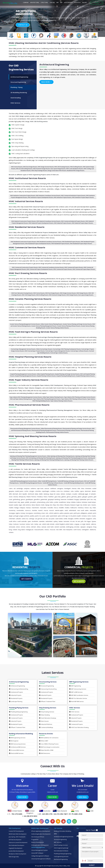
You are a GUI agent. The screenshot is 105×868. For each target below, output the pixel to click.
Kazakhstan (62, 502)
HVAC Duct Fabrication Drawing (79, 727)
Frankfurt (51, 497)
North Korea (77, 530)
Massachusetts (39, 530)
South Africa (13, 521)
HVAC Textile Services (24, 464)
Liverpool (73, 505)
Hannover (64, 499)
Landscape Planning (16, 701)
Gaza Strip (58, 497)
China (83, 488)
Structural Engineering (46, 686)
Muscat (51, 510)
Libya (55, 505)
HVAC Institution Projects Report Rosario (83, 197)
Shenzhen (82, 519)
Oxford (51, 513)
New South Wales (83, 510)
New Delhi (59, 530)
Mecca (56, 508)
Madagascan (30, 530)
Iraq (95, 499)
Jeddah (27, 502)
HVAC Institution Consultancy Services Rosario (48, 196)
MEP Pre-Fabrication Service (78, 698)
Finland (28, 497)
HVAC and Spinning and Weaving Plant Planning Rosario (41, 458)
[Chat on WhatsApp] (74, 821)
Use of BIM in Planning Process (49, 744)
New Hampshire (68, 530)
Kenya (69, 502)
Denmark (15, 494)
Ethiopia (21, 497)
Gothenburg (17, 499)
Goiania (90, 497)
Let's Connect (97, 3)
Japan (23, 502)
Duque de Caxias (55, 494)
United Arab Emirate (48, 524)
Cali (14, 488)
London (85, 505)
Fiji (25, 497)
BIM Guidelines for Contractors (49, 738)
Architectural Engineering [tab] (19, 77)
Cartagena (60, 488)
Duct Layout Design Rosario (86, 295)
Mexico (47, 530)
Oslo (47, 513)
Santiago (32, 519)
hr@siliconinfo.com (52, 792)
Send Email (83, 797)
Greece (23, 499)
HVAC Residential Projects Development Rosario (38, 244)
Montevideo (20, 510)
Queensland (54, 516)
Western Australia (60, 527)
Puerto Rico (38, 516)
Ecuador (75, 494)
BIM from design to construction (49, 747)
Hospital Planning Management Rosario (26, 376)
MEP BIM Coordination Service (79, 695)
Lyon (89, 505)
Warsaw (44, 527)
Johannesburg (41, 502)
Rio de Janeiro (72, 516)
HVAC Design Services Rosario (46, 167)
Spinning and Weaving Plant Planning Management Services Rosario (28, 456)
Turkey (36, 524)
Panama (67, 513)
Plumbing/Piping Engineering (18, 712)
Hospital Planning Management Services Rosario (23, 374)
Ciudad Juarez (19, 491)
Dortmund (31, 494)
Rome (89, 516)
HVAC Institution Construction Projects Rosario (23, 196)
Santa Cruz (25, 519)
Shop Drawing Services (47, 712)
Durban (63, 494)
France (46, 497)
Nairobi (57, 510)
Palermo (56, 513)
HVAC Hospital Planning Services (30, 357)
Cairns (11, 488)
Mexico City (88, 508)
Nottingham (85, 530)
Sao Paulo (52, 519)
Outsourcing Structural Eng (48, 689)
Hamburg (57, 499)
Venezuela (12, 527)
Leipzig (47, 505)
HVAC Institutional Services (27, 178)
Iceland (15, 530)
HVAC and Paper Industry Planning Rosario (21, 399)
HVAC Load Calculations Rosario (75, 169)
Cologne (32, 491)
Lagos (21, 505)
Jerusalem (33, 502)
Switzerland (49, 521)
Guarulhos (37, 499)
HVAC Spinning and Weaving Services (32, 436)
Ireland (11, 502)
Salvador (19, 519)
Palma (62, 513)
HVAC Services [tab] (15, 103)
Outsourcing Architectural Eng (19, 689)
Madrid (11, 508)
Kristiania (84, 502)
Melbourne (74, 508)
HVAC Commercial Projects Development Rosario (40, 269)
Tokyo (11, 524)
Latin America (27, 505)
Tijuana (94, 521)
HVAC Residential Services (27, 227)
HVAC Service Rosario (17, 167)
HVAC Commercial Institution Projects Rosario (73, 196)
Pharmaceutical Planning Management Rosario (44, 430)
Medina (67, 508)
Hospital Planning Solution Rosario (85, 376)
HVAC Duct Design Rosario (52, 293)
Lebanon (38, 505)
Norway (23, 513)
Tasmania (66, 521)
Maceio (94, 505)
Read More (46, 82)
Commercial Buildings (46, 727)
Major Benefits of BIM (46, 750)
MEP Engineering (75, 686)
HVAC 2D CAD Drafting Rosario (24, 169)
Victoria (23, 527)
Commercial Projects (16, 718)
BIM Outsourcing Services (17, 744)
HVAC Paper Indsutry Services (28, 380)
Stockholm (35, 521)
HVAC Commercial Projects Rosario (74, 267)
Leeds (43, 505)
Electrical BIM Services (16, 753)
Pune (44, 516)
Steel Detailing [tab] (16, 98)
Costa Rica (59, 491)
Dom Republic (23, 494)
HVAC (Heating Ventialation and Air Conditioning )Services (44, 43)
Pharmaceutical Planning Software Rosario (69, 430)
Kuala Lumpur (92, 502)
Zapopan (83, 527)
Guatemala (44, 499)
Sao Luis (45, 519)
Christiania (88, 488)
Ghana (79, 497)
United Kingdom (60, 524)
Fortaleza (40, 497)
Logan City (79, 505)
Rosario (94, 516)
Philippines (84, 513)
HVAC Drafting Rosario (76, 167)
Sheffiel (76, 519)
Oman (43, 513)
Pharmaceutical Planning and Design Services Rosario (77, 429)
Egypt (86, 494)
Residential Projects (16, 698)
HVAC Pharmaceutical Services (29, 405)
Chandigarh (67, 488)
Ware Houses (44, 721)
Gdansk (64, 497)
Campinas (27, 488)
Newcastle (93, 510)
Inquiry (85, 3)
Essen (11, 497)
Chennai (74, 488)
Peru (79, 513)
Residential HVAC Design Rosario (76, 171)
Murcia (46, 510)
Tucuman (22, 524)
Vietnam (34, 527)
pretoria (27, 516)
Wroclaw (77, 527)
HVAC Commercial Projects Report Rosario (84, 269)
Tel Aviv (72, 521)
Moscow (53, 530)
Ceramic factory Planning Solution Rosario (57, 328)
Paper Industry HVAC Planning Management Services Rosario (26, 397)
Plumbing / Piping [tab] (17, 87)
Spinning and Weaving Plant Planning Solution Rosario (79, 460)
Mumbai (34, 510)
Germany (74, 497)
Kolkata (73, 502)
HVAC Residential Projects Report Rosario (81, 244)
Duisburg (46, 494)
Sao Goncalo (39, 519)
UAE (40, 524)
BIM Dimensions (45, 753)
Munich (40, 510)
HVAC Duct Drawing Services (28, 273)
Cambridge (20, 488)
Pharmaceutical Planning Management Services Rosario (25, 429)
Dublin (41, 494)
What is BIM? (44, 741)
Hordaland (70, 499)
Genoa (69, 497)
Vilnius (39, 527)
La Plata (16, 505)
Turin (32, 524)
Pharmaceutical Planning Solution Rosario (57, 432)
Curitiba (77, 491)
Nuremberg (37, 513)
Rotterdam (12, 519)
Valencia (93, 524)
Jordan (56, 502)
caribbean (53, 488)
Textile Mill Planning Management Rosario (31, 483)
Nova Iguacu (29, 513)
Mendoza (81, 508)
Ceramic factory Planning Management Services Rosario (25, 324)
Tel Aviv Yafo (80, 521)
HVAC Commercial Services (27, 247)
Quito (59, 516)
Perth (75, 513)
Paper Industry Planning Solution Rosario (61, 401)
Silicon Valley (63, 866)
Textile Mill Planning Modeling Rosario (74, 483)
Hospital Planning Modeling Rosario (66, 376)
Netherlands (73, 510)
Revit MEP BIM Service (76, 701)
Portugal (16, 516)
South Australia (22, 521)
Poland (90, 513)
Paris (71, 513)
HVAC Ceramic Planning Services (30, 299)
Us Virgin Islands (85, 524)
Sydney (56, 521)
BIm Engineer (14, 741)
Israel (15, 502)
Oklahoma (93, 530)
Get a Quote (26, 579)
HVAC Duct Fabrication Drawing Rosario (22, 293)
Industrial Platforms (46, 724)
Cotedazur (67, 491)
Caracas (47, 488)
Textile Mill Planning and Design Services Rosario (70, 481)
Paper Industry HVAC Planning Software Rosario (74, 399)
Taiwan (61, 521)
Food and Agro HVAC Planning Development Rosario (67, 349)
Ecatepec (69, 494)
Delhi (10, 494)
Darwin (94, 491)
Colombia (38, 491)
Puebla (32, 516)
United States (69, 524)
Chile (79, 488)
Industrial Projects (15, 695)
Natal (66, 510)
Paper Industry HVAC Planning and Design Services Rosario (80, 397)
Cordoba (53, 491)
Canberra (33, 488)
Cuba (72, 491)
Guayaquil (51, 499)
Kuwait (11, 505)
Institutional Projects (16, 692)
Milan (94, 508)
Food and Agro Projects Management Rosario (58, 351)
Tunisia (28, 524)
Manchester (35, 508)
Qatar (48, 516)
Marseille (50, 508)
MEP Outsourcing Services (78, 689)
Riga (66, 516)
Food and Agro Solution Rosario (59, 353)
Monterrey (12, 510)
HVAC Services (74, 712)
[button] (8, 18)
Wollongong (70, 527)
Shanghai (71, 519)
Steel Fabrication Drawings (48, 718)
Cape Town (40, 488)
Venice (18, 527)
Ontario (11, 532)
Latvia (33, 505)
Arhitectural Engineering (17, 686)
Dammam (88, 491)
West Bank (50, 527)
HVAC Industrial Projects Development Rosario (41, 223)
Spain (29, 521)
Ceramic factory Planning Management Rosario (44, 326)
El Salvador (92, 494)
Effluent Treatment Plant (47, 701)
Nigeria (18, 513)
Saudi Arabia (59, 519)
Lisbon (62, 505)
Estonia (16, 497)
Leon (51, 505)
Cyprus (82, 491)
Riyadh (79, 516)
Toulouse (16, 524)
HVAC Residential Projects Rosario (71, 242)
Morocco (28, 510)
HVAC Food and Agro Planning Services (33, 332)
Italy (19, 502)
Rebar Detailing (44, 715)
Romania (84, 516)
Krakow (79, 502)
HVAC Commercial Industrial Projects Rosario (73, 221)
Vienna (28, 527)
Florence (34, 497)
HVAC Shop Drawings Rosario (39, 171)
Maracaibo (43, 508)
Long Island (21, 530)
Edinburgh (81, 494)
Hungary (77, 499)
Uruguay (77, 524)
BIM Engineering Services (17, 738)
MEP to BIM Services (76, 692)
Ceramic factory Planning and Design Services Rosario (77, 324)
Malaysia (22, 508)
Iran (92, 499)
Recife (63, 516)
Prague (21, 516)
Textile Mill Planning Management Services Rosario (24, 481)
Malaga (16, 508)
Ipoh (88, 499)
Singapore (89, 519)
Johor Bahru (50, 502)
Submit (92, 865)
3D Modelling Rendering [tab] (19, 92)
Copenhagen (45, 491)
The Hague (88, 521)
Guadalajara (29, 499)
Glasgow (85, 497)
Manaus (28, 508)
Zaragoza (89, 527)
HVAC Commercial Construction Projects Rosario (25, 267)
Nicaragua (12, 513)
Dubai (36, 494)
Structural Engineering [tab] (18, 82)
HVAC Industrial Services (26, 201)
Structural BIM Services (17, 750)
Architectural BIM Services (17, 747)
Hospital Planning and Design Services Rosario (67, 374)
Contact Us (23, 25)
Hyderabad (83, 499)
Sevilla (65, 519)
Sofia (94, 519)
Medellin (61, 508)
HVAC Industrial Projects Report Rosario (82, 223)
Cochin (26, 491)
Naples (61, 510)
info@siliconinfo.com (83, 792)
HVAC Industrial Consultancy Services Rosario (48, 221)
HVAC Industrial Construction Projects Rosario (24, 221)
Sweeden (42, 521)
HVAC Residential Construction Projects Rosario (23, 242)
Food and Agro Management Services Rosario (23, 349)
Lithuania (67, 505)
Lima (58, 505)
